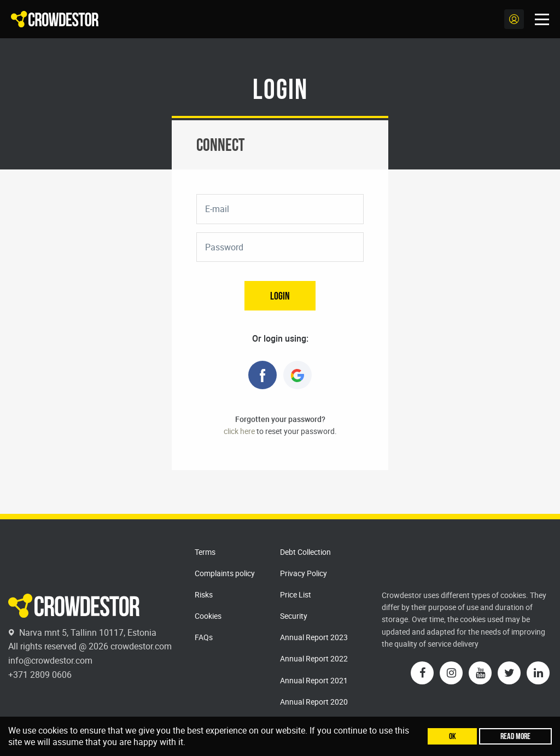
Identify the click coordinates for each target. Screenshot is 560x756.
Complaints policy (225, 573)
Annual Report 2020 (314, 702)
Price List (296, 594)
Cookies (208, 616)
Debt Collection (305, 552)
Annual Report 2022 (314, 658)
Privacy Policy (304, 573)
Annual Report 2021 (314, 680)
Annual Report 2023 (314, 637)
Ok (453, 736)
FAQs (204, 637)
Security (294, 616)
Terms (205, 552)
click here (239, 431)
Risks (204, 594)
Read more (515, 736)
